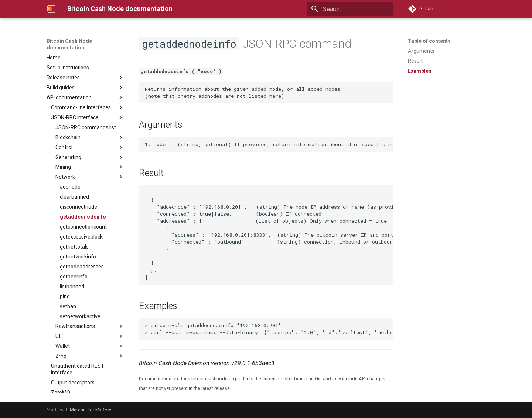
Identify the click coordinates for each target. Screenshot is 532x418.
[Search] (350, 9)
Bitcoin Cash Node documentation (69, 44)
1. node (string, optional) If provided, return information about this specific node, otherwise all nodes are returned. (269, 144)
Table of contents (429, 41)
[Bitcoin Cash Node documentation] (51, 9)
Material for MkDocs (91, 410)
